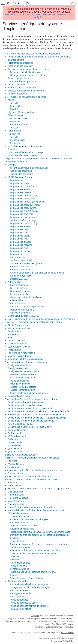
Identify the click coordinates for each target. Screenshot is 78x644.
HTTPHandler (14, 445)
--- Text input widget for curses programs (34, 470)
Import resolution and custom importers (29, 393)
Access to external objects (23, 387)
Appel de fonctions (19, 523)
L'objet (19, 279)
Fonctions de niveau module (21, 353)
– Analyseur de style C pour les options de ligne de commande (40, 319)
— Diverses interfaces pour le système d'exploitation (32, 54)
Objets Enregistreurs (18, 325)
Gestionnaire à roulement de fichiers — (37, 418)
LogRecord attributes (18, 344)
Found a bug (67, 638)
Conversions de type (20, 563)
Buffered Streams (19, 125)
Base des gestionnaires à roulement (36, 415)
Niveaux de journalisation (20, 328)
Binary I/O (15, 106)
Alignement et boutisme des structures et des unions (36, 550)
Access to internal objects (23, 390)
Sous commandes (19, 285)
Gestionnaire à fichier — (25, 405)
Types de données (19, 600)
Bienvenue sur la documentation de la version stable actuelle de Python (39, 16)
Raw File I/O (16, 122)
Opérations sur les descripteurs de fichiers (28, 69)
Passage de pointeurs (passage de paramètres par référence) (40, 544)
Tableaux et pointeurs (21, 609)
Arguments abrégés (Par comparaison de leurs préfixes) (38, 273)
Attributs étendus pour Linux (24, 81)
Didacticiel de (18, 513)
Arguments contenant (22, 270)
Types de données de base (23, 526)
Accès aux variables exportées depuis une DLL (33, 572)
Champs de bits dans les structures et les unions (34, 553)
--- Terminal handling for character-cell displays (32, 458)
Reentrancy (16, 143)
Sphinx (66, 641)
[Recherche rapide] (50, 3)
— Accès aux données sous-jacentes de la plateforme (37, 489)
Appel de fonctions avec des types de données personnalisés (40, 532)
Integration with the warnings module (26, 359)
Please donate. (68, 633)
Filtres (11, 337)
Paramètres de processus (20, 63)
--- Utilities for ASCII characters (28, 476)
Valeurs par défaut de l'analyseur (26, 297)
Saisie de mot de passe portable (21, 455)
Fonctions (12, 149)
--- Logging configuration (26, 362)
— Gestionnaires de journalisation (32, 399)
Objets (20, 177)
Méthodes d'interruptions (22, 310)
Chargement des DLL (21, 516)
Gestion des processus (19, 85)
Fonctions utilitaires (20, 597)
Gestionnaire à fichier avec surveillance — (39, 411)
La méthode (22, 220)
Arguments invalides (20, 267)
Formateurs (13, 334)
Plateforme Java (16, 495)
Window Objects (16, 464)
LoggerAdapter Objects (19, 347)
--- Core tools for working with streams (25, 97)
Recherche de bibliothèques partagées (29, 584)
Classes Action (17, 257)
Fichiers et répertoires (18, 78)
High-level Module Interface (21, 112)
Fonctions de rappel (20, 569)
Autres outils (14, 282)
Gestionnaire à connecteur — (30, 427)
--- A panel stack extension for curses (31, 479)
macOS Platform (16, 501)
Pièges (13, 575)
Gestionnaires (14, 331)
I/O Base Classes (19, 118)
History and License (48, 627)
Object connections (19, 381)
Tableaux (15, 556)
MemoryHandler (15, 442)
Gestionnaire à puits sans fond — (30, 408)
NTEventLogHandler (18, 436)
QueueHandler (15, 449)
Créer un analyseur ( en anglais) (29, 168)
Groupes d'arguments (21, 291)
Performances (14, 131)
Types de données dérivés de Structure (29, 606)
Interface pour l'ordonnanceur (22, 88)
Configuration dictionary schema (23, 371)
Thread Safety (15, 350)
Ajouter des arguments (21, 171)
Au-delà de (21, 276)
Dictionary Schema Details (23, 374)
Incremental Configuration (23, 378)
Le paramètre (19, 180)
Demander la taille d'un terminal (26, 72)
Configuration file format (19, 396)
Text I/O (14, 103)
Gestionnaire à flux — (26, 402)
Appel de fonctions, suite (22, 529)
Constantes (13, 467)
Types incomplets (19, 566)
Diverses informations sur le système (26, 91)
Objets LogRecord (16, 341)
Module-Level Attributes (19, 356)
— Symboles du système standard (28, 507)
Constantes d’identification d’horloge (25, 152)
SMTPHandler (15, 439)
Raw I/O (14, 109)
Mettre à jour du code (23, 316)
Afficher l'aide (17, 300)
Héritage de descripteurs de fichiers (27, 75)
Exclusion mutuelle (19, 294)
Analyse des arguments (22, 174)
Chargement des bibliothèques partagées (30, 587)
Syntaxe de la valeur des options (26, 263)
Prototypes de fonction (21, 593)
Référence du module (18, 581)
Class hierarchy (15, 115)
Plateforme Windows (18, 498)
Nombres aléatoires (17, 94)
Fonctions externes (19, 590)
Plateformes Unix (16, 504)
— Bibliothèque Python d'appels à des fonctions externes (37, 510)
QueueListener (15, 452)
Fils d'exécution (18, 140)
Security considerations (19, 368)
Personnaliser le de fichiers (27, 307)
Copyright (35, 616)
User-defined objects (20, 384)
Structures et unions (20, 547)
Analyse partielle (18, 304)
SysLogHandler (15, 433)
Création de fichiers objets (20, 66)
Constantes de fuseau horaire (22, 155)
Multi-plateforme (15, 492)
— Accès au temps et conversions (25, 146)
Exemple (12, 165)
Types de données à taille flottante (27, 578)
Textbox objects (15, 473)
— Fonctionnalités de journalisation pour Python (33, 322)
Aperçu (11, 100)
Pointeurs (15, 560)
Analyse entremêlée (20, 313)
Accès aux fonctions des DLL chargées (29, 519)
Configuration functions (19, 365)
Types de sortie (18, 541)
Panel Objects (14, 486)
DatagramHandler (16, 430)
